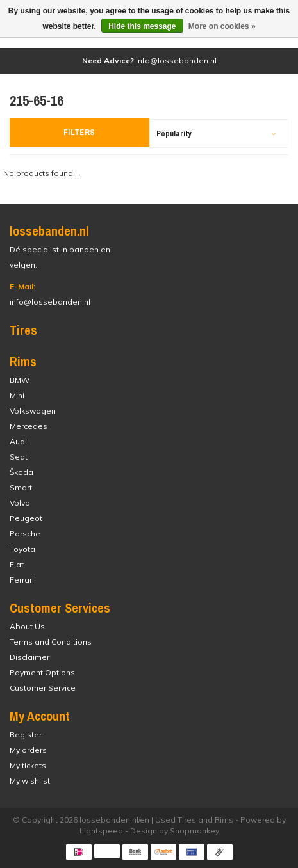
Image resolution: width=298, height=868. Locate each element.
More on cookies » (222, 26)
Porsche (25, 534)
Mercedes (29, 426)
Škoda (21, 472)
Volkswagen (33, 411)
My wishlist (30, 781)
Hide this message (142, 26)
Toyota (22, 549)
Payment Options (42, 672)
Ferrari (22, 580)
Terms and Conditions (51, 642)
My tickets (28, 765)
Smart (21, 487)
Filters (79, 132)
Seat (19, 457)
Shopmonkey (195, 831)
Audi (18, 441)
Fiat (17, 564)
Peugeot (26, 518)
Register (26, 735)
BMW (20, 380)
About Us (27, 626)
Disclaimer (29, 657)
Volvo (20, 503)
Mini (17, 395)
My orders (28, 750)
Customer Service (43, 688)
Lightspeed (101, 831)
